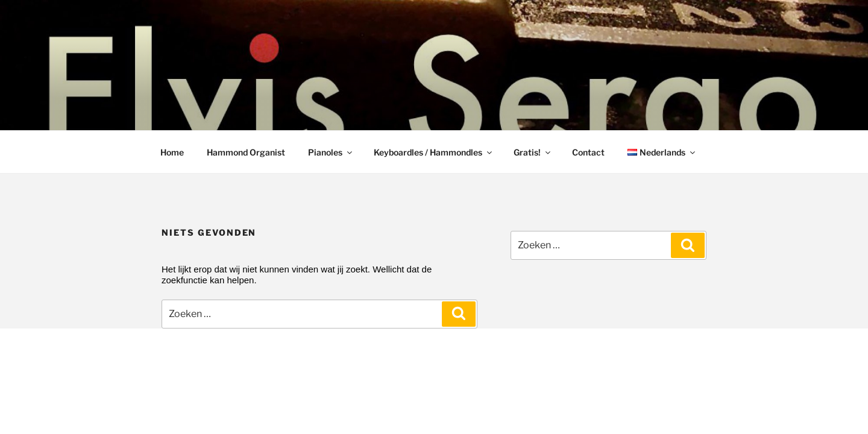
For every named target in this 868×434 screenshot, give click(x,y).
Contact (588, 152)
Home (172, 152)
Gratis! (533, 152)
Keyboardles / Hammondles (434, 152)
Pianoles (331, 152)
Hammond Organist (246, 152)
